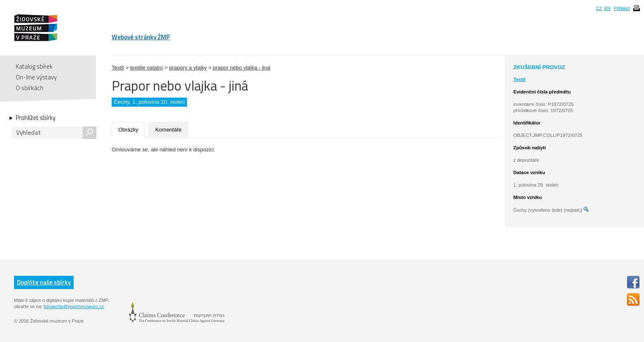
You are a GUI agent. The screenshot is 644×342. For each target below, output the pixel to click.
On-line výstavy (36, 77)
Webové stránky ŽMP (141, 37)
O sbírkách (30, 88)
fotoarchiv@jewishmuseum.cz (74, 306)
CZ (599, 8)
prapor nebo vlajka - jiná (242, 68)
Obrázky (128, 130)
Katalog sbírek (34, 66)
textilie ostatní (146, 68)
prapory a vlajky (188, 68)
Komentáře (168, 130)
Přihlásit (622, 8)
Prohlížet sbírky (36, 118)
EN (607, 8)
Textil (118, 68)
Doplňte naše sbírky (44, 282)
